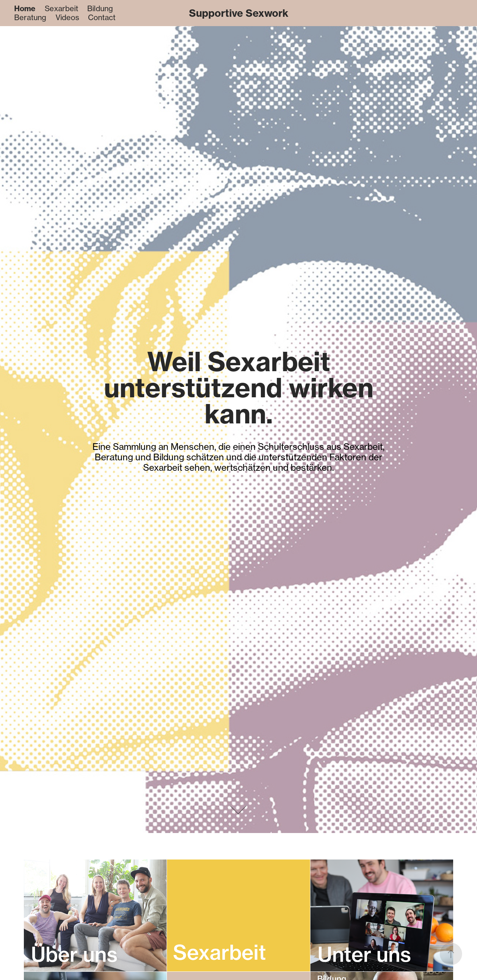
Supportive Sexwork (239, 13)
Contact (102, 17)
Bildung (100, 8)
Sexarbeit (61, 8)
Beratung (30, 17)
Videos (67, 17)
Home (25, 8)
